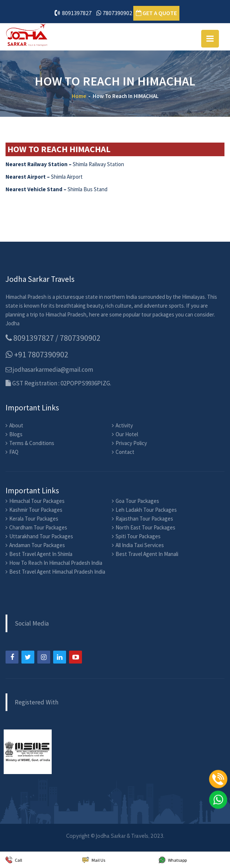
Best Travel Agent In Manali (147, 554)
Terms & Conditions (32, 443)
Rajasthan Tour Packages (144, 519)
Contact (125, 452)
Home (79, 96)
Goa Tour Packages (137, 501)
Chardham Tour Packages (38, 527)
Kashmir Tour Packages (36, 510)
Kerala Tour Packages (34, 519)
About (16, 425)
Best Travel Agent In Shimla (41, 554)
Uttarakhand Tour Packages (41, 536)
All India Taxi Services (140, 545)
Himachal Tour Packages (37, 501)
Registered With (37, 702)
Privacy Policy (131, 443)
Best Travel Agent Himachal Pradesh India (57, 572)
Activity (124, 425)
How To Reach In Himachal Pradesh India (56, 563)
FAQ (14, 452)
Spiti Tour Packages (138, 536)
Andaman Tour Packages (37, 545)
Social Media (32, 623)
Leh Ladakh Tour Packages (146, 510)
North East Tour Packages (145, 527)
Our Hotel (127, 434)
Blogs (16, 434)
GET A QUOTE (156, 13)
